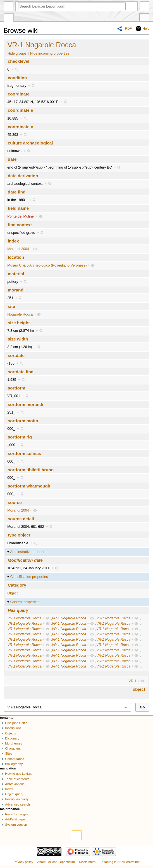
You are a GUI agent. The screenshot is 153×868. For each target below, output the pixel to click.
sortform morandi (26, 404)
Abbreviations (15, 784)
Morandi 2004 (18, 249)
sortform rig (20, 437)
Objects (10, 733)
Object (12, 593)
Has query (18, 610)
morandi (16, 290)
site (11, 306)
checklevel (19, 61)
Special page (9, 18)
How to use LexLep (19, 774)
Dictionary (12, 738)
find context (20, 225)
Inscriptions (13, 728)
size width (18, 339)
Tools (144, 18)
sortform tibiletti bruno (31, 470)
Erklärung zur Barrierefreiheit (120, 862)
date (12, 159)
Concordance (15, 759)
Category (17, 585)
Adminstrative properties (29, 552)
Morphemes (13, 743)
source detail (21, 519)
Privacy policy (23, 862)
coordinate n (21, 127)
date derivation (23, 176)
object (139, 689)
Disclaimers (87, 862)
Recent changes (17, 814)
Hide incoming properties (50, 53)
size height (19, 323)
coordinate (19, 94)
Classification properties (29, 577)
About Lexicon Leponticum (56, 862)
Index (9, 789)
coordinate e (21, 110)
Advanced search (17, 804)
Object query (14, 794)
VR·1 (132, 681)
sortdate (16, 355)
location (16, 257)
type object (19, 535)
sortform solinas (24, 453)
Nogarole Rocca (20, 314)
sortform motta (23, 421)
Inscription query (17, 799)
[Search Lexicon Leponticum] (72, 6)
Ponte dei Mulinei (21, 216)
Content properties (25, 602)
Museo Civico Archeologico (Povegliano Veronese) (47, 265)
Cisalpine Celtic (16, 723)
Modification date (25, 560)
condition (17, 78)
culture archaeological (30, 143)
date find (17, 192)
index (13, 241)
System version (16, 825)
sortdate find (21, 372)
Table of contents (17, 779)
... (141, 666)
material (16, 274)
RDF (128, 29)
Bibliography (14, 764)
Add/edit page (15, 819)
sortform (17, 388)
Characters (13, 748)
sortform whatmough (29, 486)
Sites (9, 753)
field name (18, 208)
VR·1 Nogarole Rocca (42, 45)
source (15, 502)
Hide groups (17, 53)
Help (146, 29)
